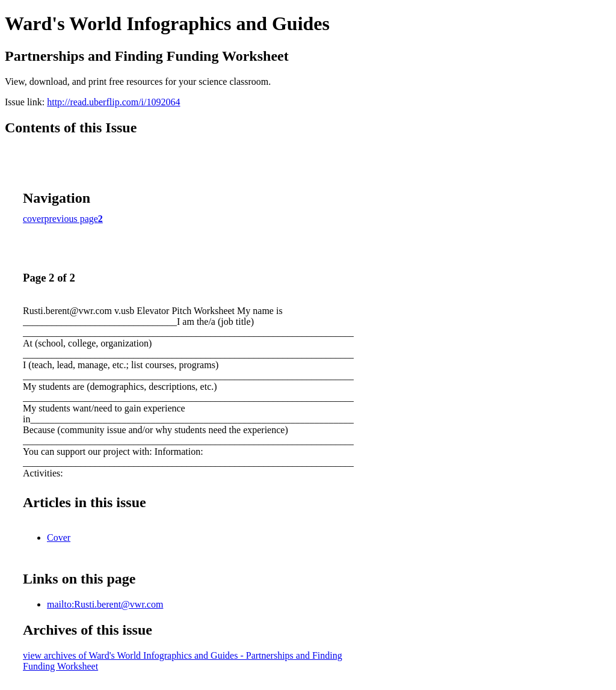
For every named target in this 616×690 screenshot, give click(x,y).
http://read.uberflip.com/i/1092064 (113, 102)
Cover (59, 538)
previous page (71, 219)
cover (34, 219)
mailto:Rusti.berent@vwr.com (105, 604)
